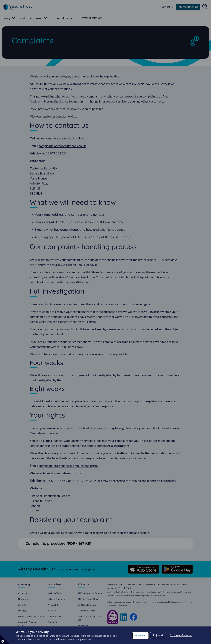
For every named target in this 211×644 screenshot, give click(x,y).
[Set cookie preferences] (5, 639)
